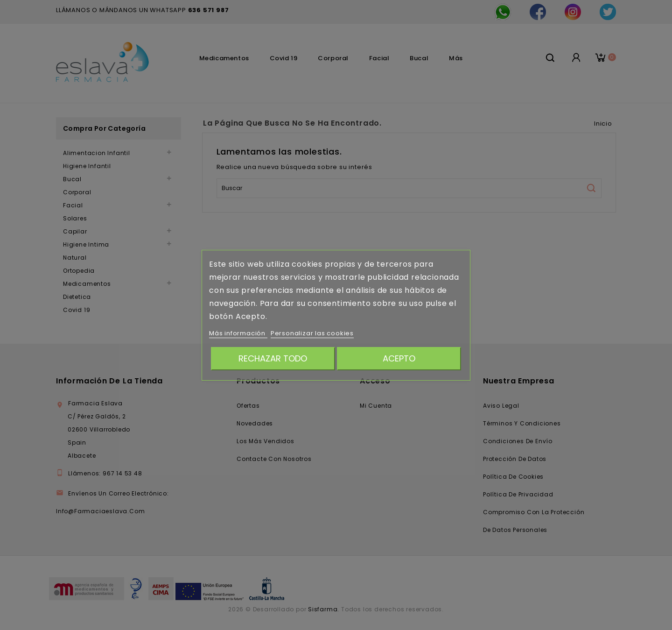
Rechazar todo (273, 358)
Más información (238, 333)
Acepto (399, 358)
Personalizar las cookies (312, 333)
